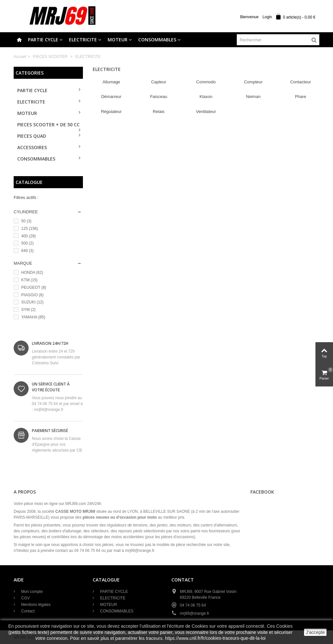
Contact (27, 611)
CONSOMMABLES (157, 40)
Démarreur (111, 97)
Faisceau (159, 97)
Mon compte (31, 592)
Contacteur (300, 82)
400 (28, 236)
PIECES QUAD (32, 136)
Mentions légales (35, 605)
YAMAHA (33, 317)
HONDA (32, 273)
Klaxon (206, 97)
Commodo (206, 82)
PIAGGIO (32, 295)
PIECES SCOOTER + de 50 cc (48, 125)
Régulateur (111, 112)
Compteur (253, 82)
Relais (159, 112)
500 (27, 243)
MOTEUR (118, 40)
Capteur (159, 82)
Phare (301, 97)
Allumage (111, 82)
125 (29, 229)
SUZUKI (32, 302)
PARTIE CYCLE (43, 40)
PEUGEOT (33, 287)
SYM (28, 310)
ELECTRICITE (83, 40)
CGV (25, 598)
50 (26, 221)
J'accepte (315, 632)
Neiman (253, 97)
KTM (29, 280)
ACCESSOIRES (32, 147)
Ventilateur (206, 112)
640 (27, 251)
